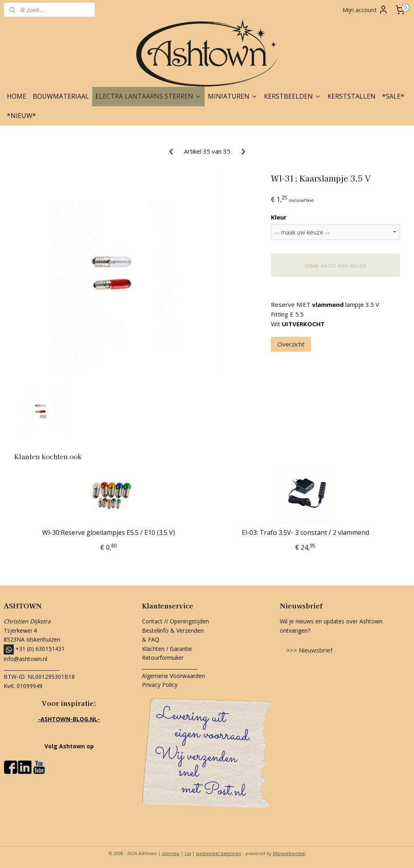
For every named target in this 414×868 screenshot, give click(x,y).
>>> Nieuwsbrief (309, 650)
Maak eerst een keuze (335, 265)
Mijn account (365, 10)
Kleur (279, 217)
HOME (17, 96)
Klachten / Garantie (167, 649)
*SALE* (393, 96)
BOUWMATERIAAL (61, 96)
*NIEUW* (21, 116)
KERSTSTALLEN (352, 96)
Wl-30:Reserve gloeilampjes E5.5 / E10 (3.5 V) (109, 533)
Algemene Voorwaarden (173, 676)
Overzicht (291, 344)
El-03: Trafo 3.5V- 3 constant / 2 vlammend (305, 533)
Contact (152, 621)
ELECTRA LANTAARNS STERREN (148, 96)
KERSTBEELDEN (293, 96)
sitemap (171, 853)
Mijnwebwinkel (289, 853)
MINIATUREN (233, 96)
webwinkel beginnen (219, 853)
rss (188, 853)
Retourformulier (164, 658)
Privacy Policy (160, 685)
